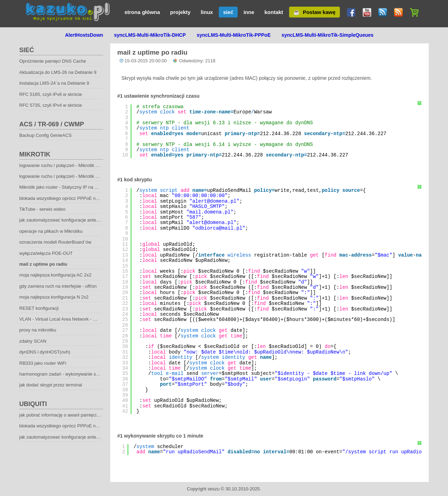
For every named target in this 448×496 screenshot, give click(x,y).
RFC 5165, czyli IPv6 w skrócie (51, 94)
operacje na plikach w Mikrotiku (51, 231)
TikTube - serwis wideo (42, 209)
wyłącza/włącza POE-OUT (46, 253)
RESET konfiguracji (39, 308)
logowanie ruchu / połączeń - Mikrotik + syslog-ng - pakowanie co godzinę (94, 165)
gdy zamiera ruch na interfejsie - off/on (58, 286)
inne (249, 12)
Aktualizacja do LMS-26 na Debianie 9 (58, 72)
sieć (228, 12)
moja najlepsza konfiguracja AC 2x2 (55, 275)
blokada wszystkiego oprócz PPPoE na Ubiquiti (67, 426)
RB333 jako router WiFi (43, 363)
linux (207, 12)
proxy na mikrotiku (38, 330)
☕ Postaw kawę (314, 12)
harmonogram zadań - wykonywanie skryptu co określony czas (82, 374)
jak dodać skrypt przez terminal (51, 385)
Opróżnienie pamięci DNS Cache (53, 61)
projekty (180, 12)
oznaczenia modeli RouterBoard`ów (55, 242)
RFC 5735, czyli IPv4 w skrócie (51, 105)
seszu (213, 489)
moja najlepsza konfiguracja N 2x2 (54, 297)
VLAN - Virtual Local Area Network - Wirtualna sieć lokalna (78, 319)
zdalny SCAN (33, 341)
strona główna (142, 12)
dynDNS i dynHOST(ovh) (45, 352)
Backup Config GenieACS (45, 135)
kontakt (274, 12)
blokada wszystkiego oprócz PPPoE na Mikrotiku (68, 198)
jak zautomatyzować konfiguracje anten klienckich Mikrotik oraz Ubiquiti (91, 220)
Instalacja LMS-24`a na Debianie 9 (54, 83)
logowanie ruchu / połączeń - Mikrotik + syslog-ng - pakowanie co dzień (91, 176)
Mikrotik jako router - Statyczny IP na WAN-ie (65, 187)
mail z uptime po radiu (43, 264)
